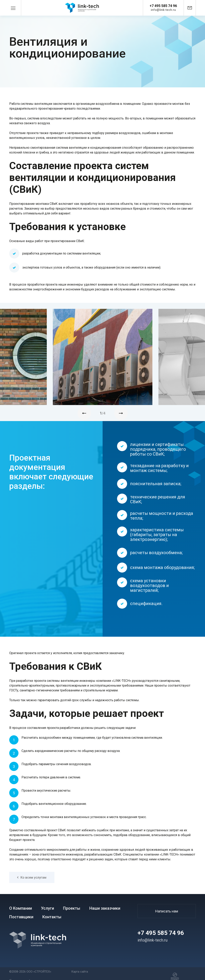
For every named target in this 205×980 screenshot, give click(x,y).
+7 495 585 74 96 (163, 6)
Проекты (72, 908)
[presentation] (84, 413)
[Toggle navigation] (15, 8)
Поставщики (21, 917)
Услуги (47, 908)
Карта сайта (80, 972)
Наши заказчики (105, 908)
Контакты (52, 917)
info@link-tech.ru (163, 10)
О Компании (21, 908)
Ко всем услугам (32, 877)
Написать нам (167, 911)
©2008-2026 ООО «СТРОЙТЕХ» (30, 972)
